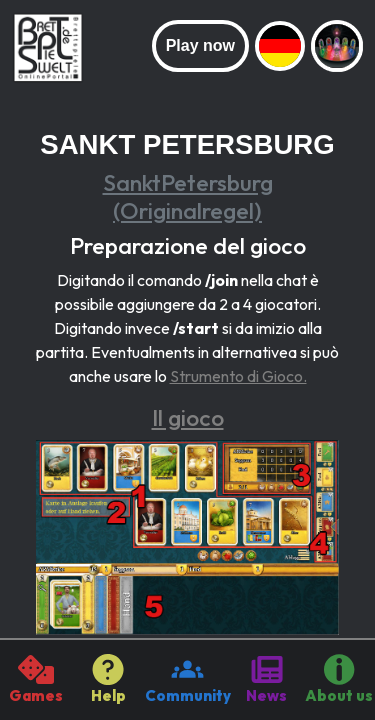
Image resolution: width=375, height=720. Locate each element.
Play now (200, 45)
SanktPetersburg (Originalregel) (188, 196)
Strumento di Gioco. (238, 376)
